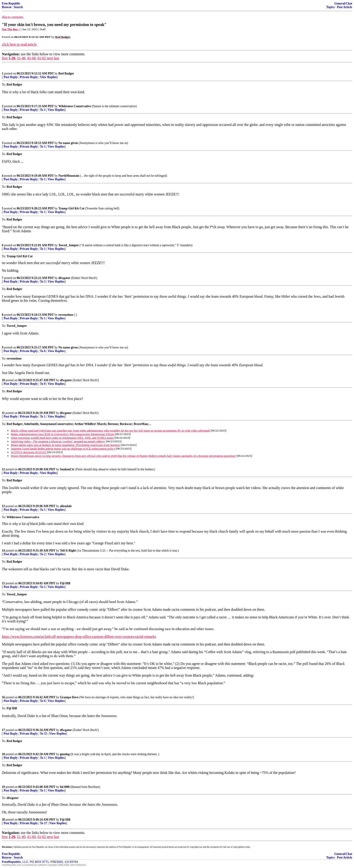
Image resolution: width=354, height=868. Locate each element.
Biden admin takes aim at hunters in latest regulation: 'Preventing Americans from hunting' (65, 445)
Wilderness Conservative (75, 106)
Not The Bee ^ (11, 29)
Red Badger (66, 73)
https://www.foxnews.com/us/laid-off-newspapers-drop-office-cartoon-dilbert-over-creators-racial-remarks (79, 637)
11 (3, 413)
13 (3, 506)
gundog (65, 754)
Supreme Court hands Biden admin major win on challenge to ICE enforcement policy (63, 449)
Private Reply (29, 77)
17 (3, 730)
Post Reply (11, 77)
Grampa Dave (69, 697)
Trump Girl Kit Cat (71, 208)
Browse (7, 7)
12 (3, 469)
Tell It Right (68, 551)
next (50, 58)
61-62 (42, 58)
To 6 (43, 351)
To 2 (43, 554)
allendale (66, 506)
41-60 (31, 58)
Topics (330, 7)
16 (3, 697)
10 (3, 380)
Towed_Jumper (69, 245)
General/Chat (343, 3)
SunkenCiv (67, 469)
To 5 (43, 282)
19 (3, 787)
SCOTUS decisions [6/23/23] (29, 452)
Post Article (345, 7)
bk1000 (65, 787)
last (56, 58)
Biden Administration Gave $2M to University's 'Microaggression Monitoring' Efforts (63, 434)
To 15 (44, 734)
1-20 (12, 58)
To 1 (43, 110)
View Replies (48, 77)
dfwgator (64, 278)
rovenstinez (66, 315)
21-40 (21, 58)
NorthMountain (69, 176)
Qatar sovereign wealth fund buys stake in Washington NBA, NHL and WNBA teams (62, 438)
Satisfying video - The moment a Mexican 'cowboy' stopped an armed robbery (58, 441)
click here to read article (19, 44)
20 (3, 820)
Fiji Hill (65, 583)
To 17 (44, 823)
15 (3, 583)
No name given (69, 143)
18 (3, 754)
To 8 (43, 384)
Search (18, 7)
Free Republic (11, 3)
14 (3, 551)
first (5, 58)
